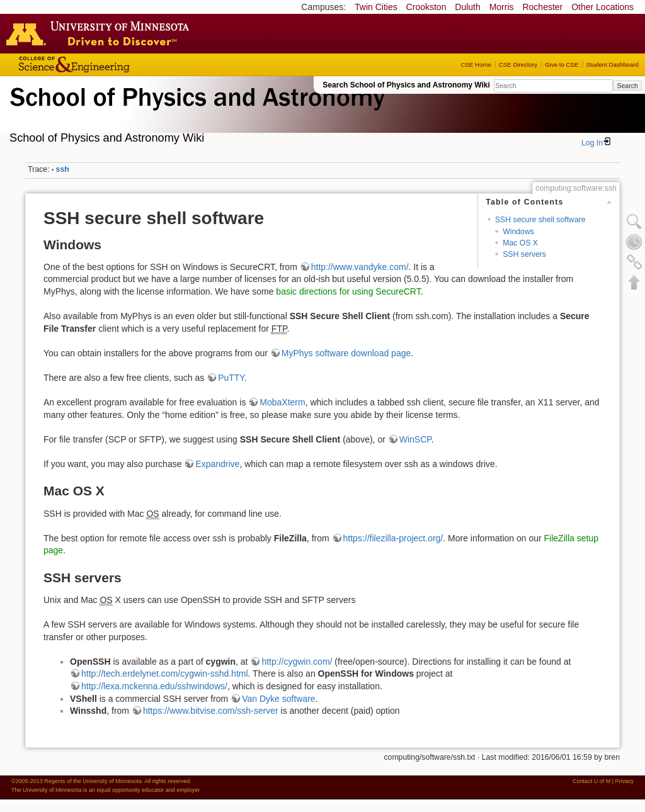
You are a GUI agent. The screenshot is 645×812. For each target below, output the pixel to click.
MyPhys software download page (346, 353)
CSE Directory (518, 65)
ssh (63, 169)
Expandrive (217, 464)
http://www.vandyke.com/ (360, 267)
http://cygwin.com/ (297, 662)
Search (627, 86)
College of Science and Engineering (113, 65)
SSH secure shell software (540, 220)
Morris (502, 7)
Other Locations (602, 7)
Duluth (467, 7)
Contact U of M (591, 781)
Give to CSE (562, 65)
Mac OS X (520, 243)
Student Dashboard (613, 65)
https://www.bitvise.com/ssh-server (211, 711)
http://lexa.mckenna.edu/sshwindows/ (154, 686)
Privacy (624, 781)
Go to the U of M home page (101, 33)
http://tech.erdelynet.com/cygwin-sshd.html (165, 674)
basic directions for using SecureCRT (348, 291)
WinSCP (415, 439)
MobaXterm (282, 402)
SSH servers (524, 254)
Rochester (542, 7)
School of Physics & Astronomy (195, 112)
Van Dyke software (278, 699)
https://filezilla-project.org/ (393, 538)
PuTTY (231, 378)
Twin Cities (376, 7)
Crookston (426, 7)
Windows (518, 232)
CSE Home (476, 65)
